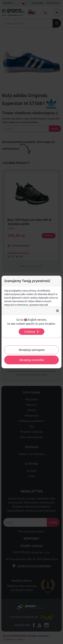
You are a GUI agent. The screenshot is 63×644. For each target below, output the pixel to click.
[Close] (57, 311)
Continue (32, 332)
